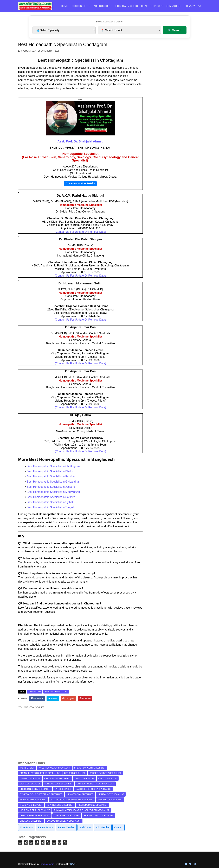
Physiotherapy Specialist (35, 816)
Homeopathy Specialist (56, 692)
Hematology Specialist (80, 794)
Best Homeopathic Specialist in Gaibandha (53, 482)
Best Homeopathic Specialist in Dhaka (50, 471)
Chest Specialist (84, 778)
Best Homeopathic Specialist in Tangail (50, 507)
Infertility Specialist (110, 800)
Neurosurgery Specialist (35, 810)
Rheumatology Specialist (98, 816)
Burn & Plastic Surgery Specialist (40, 773)
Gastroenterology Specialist (93, 789)
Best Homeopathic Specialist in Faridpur (51, 476)
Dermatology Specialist (59, 784)
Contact (118, 827)
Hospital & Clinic (127, 6)
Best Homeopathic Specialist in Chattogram (53, 466)
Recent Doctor (45, 827)
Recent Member (66, 827)
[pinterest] (85, 698)
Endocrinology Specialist (35, 789)
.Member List (27, 768)
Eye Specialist (63, 789)
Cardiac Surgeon (30, 778)
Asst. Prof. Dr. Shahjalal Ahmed (80, 141)
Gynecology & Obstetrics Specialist (41, 794)
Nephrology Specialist (60, 805)
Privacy (190, 6)
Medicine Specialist (31, 805)
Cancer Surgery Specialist (105, 773)
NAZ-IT (74, 864)
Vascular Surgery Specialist (64, 821)
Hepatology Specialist (111, 794)
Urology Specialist (31, 821)
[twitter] (53, 698)
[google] (68, 698)
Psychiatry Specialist (67, 816)
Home (65, 6)
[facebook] (37, 698)
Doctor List (80, 6)
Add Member (103, 827)
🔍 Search (175, 30)
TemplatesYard (47, 864)
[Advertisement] (80, 736)
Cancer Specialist (75, 773)
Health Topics (151, 6)
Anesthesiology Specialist (54, 768)
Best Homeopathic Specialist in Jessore (51, 487)
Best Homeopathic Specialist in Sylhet (50, 502)
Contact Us (173, 6)
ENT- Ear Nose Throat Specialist (95, 784)
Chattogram (35, 692)
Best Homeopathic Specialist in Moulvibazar (53, 492)
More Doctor (27, 827)
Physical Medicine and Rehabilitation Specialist (82, 810)
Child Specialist (108, 778)
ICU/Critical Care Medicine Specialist (72, 800)
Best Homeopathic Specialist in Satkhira (51, 497)
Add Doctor (102, 6)
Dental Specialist (30, 784)
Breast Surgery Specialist (90, 768)
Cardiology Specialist (57, 778)
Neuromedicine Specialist (93, 805)
